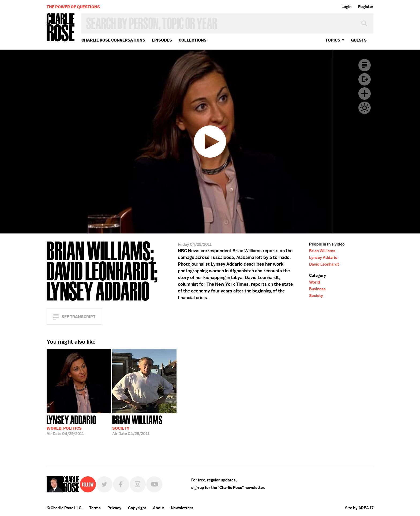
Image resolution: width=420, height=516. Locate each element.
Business (317, 289)
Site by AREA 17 (359, 508)
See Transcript (78, 317)
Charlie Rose (61, 28)
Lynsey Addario (323, 258)
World (315, 282)
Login (346, 7)
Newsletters (182, 508)
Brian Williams (322, 251)
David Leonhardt (324, 264)
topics (333, 40)
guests (359, 40)
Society (316, 296)
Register (366, 7)
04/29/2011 (72, 425)
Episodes (162, 40)
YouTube (154, 484)
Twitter (104, 484)
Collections (193, 40)
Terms (95, 508)
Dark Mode (365, 108)
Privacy (114, 508)
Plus (365, 94)
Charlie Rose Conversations (113, 40)
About (159, 508)
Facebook (121, 484)
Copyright (137, 508)
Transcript (365, 65)
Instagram (138, 484)
